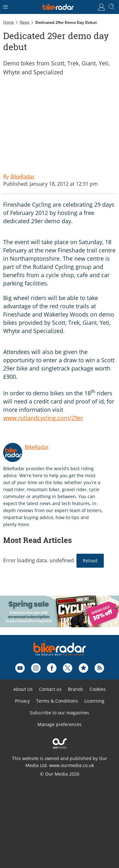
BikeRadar (37, 447)
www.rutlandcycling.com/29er (43, 418)
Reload (90, 561)
